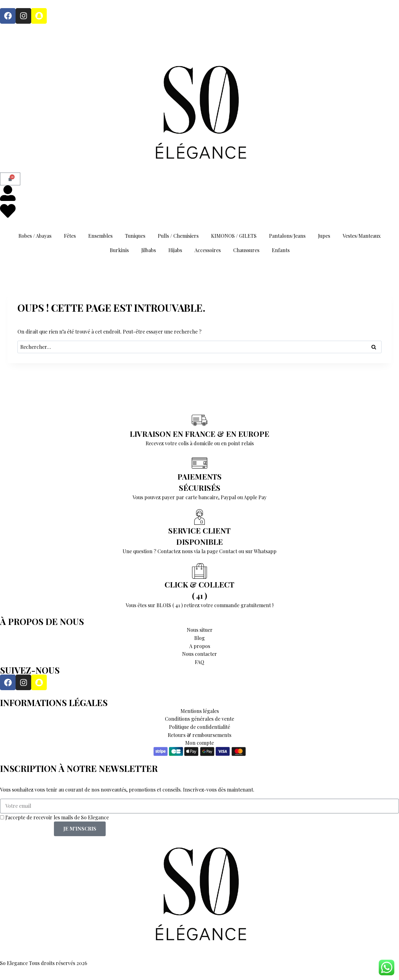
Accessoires (208, 250)
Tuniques (135, 236)
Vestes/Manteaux (362, 236)
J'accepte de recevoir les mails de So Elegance (57, 817)
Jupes (324, 236)
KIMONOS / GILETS (234, 236)
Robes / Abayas (35, 236)
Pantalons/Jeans (287, 236)
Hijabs (175, 250)
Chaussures (246, 250)
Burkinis (119, 250)
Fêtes (70, 236)
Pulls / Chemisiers (178, 236)
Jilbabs (149, 250)
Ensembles (100, 236)
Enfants (281, 250)
